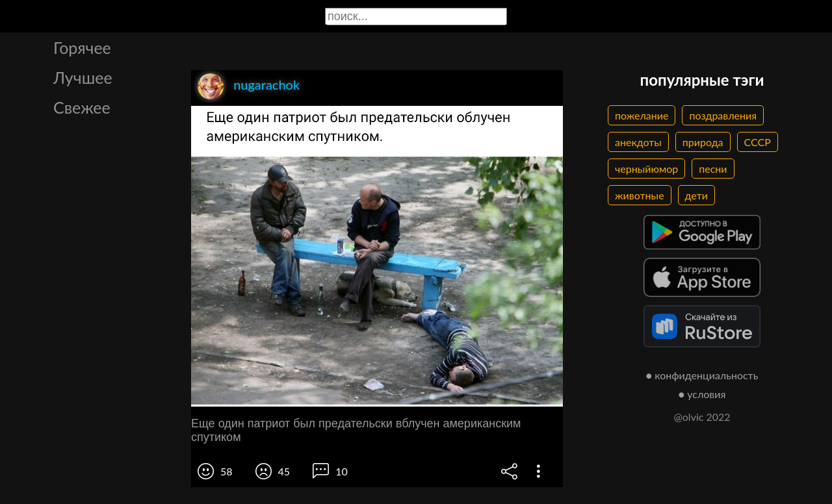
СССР (758, 142)
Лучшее (83, 77)
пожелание (642, 115)
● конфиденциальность (702, 375)
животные (640, 195)
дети (696, 195)
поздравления (723, 115)
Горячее (82, 47)
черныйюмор (646, 169)
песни (713, 169)
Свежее (82, 107)
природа (703, 142)
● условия (702, 394)
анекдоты (638, 142)
